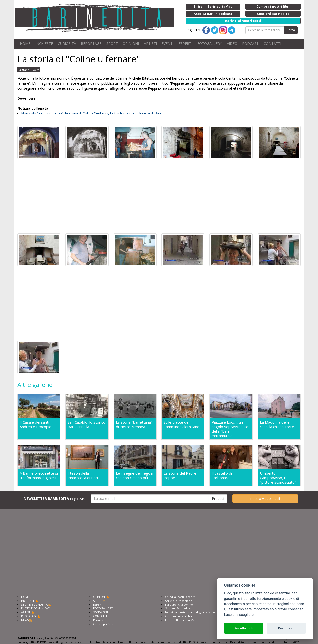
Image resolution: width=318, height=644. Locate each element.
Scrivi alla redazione (179, 602)
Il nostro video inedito (265, 500)
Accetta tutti (244, 628)
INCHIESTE (44, 44)
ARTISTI (150, 44)
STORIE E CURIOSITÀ (34, 606)
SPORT (112, 44)
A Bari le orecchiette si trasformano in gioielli (39, 476)
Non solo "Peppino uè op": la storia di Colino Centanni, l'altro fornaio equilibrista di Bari (91, 113)
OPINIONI (131, 44)
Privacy (98, 622)
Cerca (291, 30)
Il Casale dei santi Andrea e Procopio (36, 425)
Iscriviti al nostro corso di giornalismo (190, 614)
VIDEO (232, 44)
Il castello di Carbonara (222, 476)
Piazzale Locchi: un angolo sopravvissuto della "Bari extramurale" (230, 429)
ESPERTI (185, 44)
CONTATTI (272, 44)
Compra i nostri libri (179, 618)
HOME (25, 44)
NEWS (25, 622)
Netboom (294, 640)
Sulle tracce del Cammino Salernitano (181, 425)
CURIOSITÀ (67, 44)
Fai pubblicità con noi (179, 606)
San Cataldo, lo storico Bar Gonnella (86, 425)
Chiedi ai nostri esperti (180, 598)
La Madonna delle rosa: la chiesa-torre (277, 425)
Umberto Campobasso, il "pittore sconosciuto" (278, 478)
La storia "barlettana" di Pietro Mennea (134, 425)
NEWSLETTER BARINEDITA (55, 500)
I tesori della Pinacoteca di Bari (83, 476)
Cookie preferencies (107, 625)
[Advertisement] (159, 196)
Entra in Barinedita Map (181, 622)
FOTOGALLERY (210, 44)
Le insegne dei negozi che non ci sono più (134, 476)
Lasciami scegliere (239, 615)
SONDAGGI (100, 614)
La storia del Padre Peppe (180, 476)
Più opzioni (286, 628)
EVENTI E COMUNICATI (36, 610)
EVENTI (168, 44)
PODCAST (250, 44)
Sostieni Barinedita (178, 610)
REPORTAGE (91, 44)
